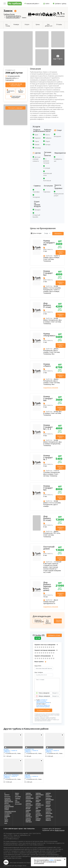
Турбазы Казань (38, 810)
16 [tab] (39, 342)
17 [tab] (34, 344)
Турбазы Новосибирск (39, 793)
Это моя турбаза (48, 621)
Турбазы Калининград (29, 796)
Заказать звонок (21, 91)
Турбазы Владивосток (39, 803)
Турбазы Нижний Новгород (29, 814)
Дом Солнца (49, 748)
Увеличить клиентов (59, 620)
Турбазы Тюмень (48, 801)
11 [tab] (38, 340)
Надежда (27, 774)
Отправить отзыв (43, 709)
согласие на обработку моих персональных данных (43, 700)
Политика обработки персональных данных (7, 800)
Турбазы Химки (28, 810)
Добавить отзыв (54, 634)
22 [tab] (38, 346)
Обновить (61, 233)
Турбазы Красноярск (29, 803)
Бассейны (18, 795)
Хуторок (6, 748)
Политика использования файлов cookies (7, 806)
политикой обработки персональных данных (43, 705)
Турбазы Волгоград (29, 793)
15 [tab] (38, 342)
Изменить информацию (38, 620)
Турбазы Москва (28, 806)
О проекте (7, 793)
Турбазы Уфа (38, 806)
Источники (18, 803)
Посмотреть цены (11, 91)
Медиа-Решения (60, 829)
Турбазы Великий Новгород (29, 819)
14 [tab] (36, 342)
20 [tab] (39, 344)
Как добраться (49, 25)
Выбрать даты (61, 252)
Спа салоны (17, 800)
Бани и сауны (17, 793)
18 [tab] (36, 344)
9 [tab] (37, 316)
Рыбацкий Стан (29, 748)
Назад (8, 26)
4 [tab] (39, 251)
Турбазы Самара (38, 818)
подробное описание (51, 387)
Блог (6, 822)
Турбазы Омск (38, 796)
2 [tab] (36, 251)
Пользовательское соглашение (7, 811)
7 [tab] (38, 314)
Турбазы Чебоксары (49, 811)
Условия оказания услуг (7, 815)
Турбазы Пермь (38, 800)
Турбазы (18, 797)
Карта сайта (6, 819)
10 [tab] (36, 340)
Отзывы (59, 24)
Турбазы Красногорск (49, 815)
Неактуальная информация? (15, 97)
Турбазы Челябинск (49, 808)
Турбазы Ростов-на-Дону (39, 814)
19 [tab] (38, 344)
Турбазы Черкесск (48, 818)
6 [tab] (36, 314)
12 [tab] (39, 340)
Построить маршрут (15, 108)
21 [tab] (36, 346)
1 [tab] (34, 251)
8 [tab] (39, 314)
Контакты (7, 795)
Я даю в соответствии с (43, 702)
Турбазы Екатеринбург (49, 798)
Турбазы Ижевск (48, 804)
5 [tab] (37, 253)
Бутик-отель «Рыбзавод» (11, 774)
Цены (38, 24)
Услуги (27, 24)
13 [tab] (34, 342)
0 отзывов (60, 16)
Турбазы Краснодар (29, 800)
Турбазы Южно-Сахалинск (49, 793)
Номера (16, 24)
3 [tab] (38, 251)
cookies (51, 860)
